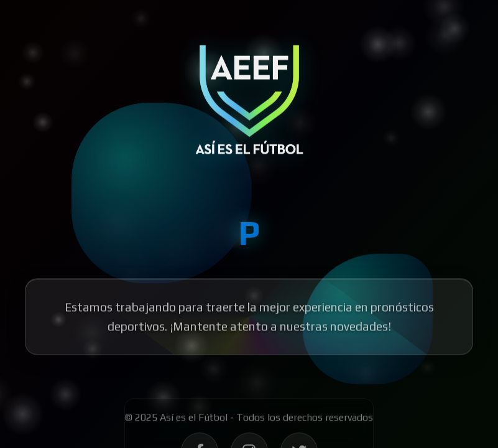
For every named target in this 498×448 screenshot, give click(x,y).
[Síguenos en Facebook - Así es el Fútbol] (200, 415)
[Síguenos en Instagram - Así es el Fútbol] (249, 415)
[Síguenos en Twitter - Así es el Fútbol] (299, 415)
